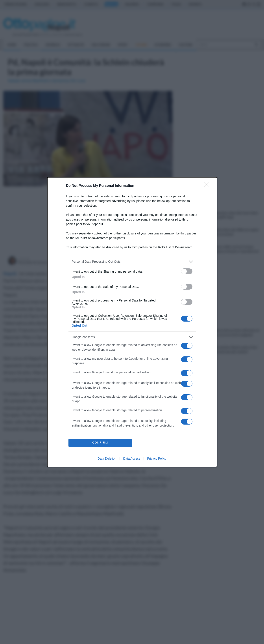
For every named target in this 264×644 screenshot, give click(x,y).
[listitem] (132, 262)
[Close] (208, 186)
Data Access (132, 459)
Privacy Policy (157, 459)
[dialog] (132, 322)
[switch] (187, 271)
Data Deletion (107, 459)
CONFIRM (100, 443)
